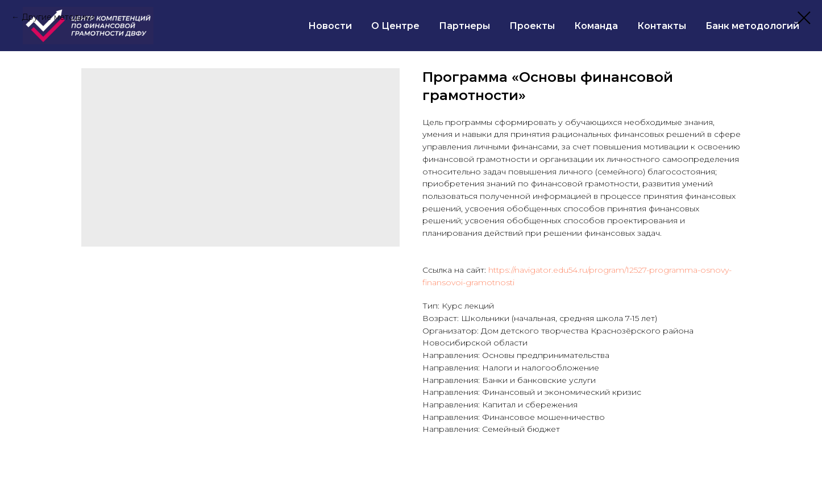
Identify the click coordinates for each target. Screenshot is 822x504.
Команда (596, 26)
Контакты (662, 26)
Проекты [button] (532, 26)
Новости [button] (330, 26)
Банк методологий (752, 26)
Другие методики (58, 17)
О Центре (395, 26)
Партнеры (464, 26)
